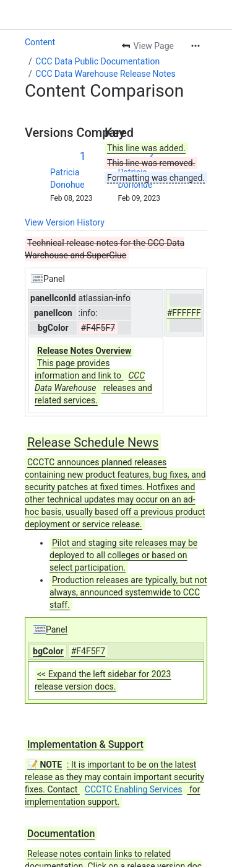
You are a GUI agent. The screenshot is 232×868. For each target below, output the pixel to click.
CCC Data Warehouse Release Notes (105, 74)
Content (40, 42)
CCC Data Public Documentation (97, 61)
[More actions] (195, 46)
